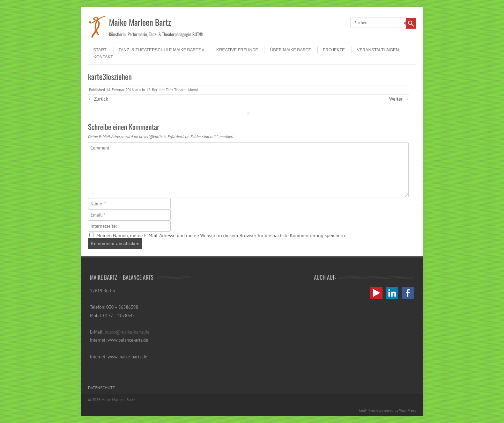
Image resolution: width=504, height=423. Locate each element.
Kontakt (103, 57)
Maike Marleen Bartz (140, 22)
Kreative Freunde (237, 50)
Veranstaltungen (378, 50)
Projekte (334, 50)
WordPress (407, 410)
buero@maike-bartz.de (127, 332)
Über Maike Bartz (290, 50)
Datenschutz (101, 388)
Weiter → (399, 99)
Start (100, 50)
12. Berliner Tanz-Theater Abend (172, 90)
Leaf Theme (369, 410)
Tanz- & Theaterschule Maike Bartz (162, 50)
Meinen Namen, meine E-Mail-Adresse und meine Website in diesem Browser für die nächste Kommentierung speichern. (221, 235)
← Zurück (98, 99)
